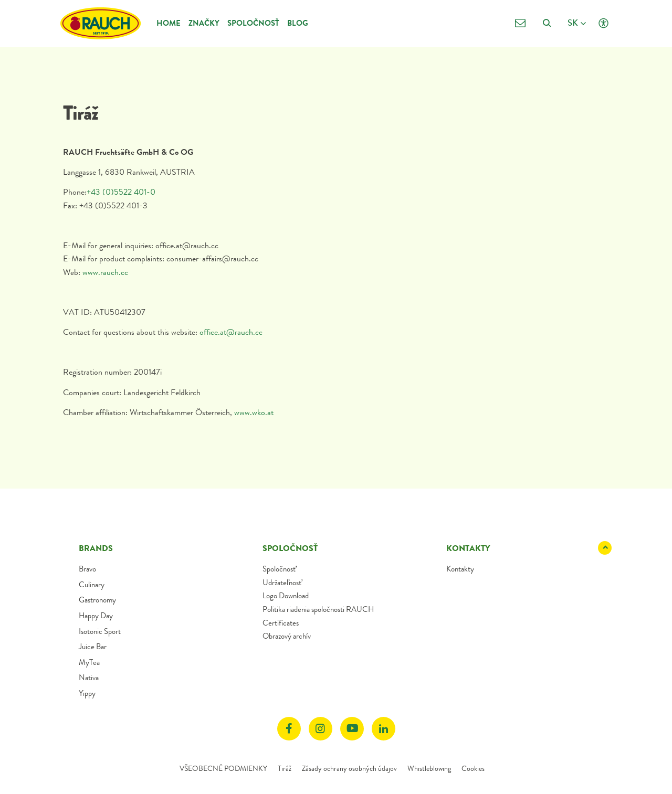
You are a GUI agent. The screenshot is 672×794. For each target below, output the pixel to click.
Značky (204, 23)
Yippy (87, 693)
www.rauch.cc (106, 272)
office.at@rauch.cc (231, 332)
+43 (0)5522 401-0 (121, 192)
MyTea (89, 662)
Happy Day (96, 616)
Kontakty (460, 569)
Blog (298, 23)
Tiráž (285, 768)
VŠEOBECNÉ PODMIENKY (223, 768)
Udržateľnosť (282, 583)
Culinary (92, 585)
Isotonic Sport (100, 631)
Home (169, 23)
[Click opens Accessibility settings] (603, 23)
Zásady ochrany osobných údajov (349, 768)
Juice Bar (93, 647)
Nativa (89, 677)
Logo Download (286, 596)
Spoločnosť (253, 23)
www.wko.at (254, 412)
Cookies (473, 768)
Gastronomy (97, 600)
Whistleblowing (429, 768)
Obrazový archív (287, 636)
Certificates (281, 623)
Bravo (87, 569)
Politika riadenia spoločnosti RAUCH (318, 609)
